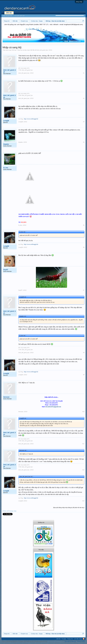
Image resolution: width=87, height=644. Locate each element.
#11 (83, 444)
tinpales (6, 144)
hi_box (6, 168)
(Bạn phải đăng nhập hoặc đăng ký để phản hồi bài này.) (69, 508)
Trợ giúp (64, 639)
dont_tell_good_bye (42, 50)
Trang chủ (70, 639)
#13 (83, 501)
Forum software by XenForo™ (18, 642)
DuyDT (6, 270)
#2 (84, 98)
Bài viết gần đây (8, 16)
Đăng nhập (79, 2)
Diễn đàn (9, 13)
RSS (84, 639)
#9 (84, 375)
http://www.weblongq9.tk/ (31, 119)
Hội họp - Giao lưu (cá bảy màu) (21, 50)
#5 (84, 225)
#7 (84, 290)
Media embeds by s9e (41, 642)
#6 (84, 247)
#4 (84, 142)
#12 (83, 470)
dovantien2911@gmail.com (53, 407)
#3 (84, 122)
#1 (84, 73)
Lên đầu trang (78, 639)
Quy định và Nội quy (70, 642)
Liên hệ (58, 639)
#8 (84, 353)
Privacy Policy (81, 642)
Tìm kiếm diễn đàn (20, 16)
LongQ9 (6, 121)
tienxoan (6, 397)
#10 (83, 412)
